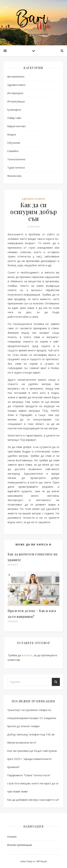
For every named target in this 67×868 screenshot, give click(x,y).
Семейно (13, 151)
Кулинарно (14, 110)
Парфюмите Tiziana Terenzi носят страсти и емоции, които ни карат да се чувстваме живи (33, 783)
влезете (27, 655)
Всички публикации (20, 845)
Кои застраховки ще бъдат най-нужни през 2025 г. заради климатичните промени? (32, 759)
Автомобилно (16, 76)
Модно (12, 134)
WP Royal (42, 861)
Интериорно (15, 93)
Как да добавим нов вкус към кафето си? (33, 800)
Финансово (14, 176)
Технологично (16, 159)
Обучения (14, 143)
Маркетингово (16, 126)
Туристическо (16, 167)
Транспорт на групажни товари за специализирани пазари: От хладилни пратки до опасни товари (32, 718)
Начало (12, 837)
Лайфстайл (14, 118)
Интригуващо (16, 101)
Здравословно (16, 85)
